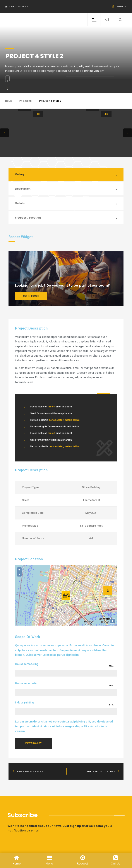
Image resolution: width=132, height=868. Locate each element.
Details (20, 203)
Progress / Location (28, 218)
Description (23, 189)
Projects (26, 101)
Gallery (20, 174)
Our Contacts (17, 6)
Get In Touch (31, 296)
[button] (4, 133)
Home (9, 101)
